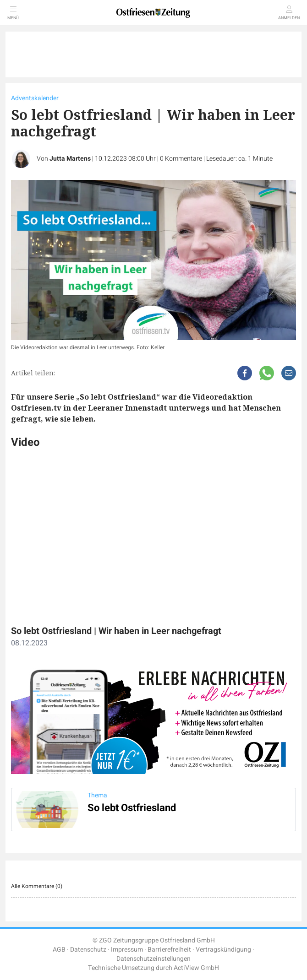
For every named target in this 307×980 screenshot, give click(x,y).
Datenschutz (88, 950)
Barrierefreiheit (169, 950)
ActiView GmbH (196, 968)
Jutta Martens (70, 159)
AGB (59, 950)
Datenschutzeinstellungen (153, 959)
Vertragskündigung (223, 950)
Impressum (127, 950)
